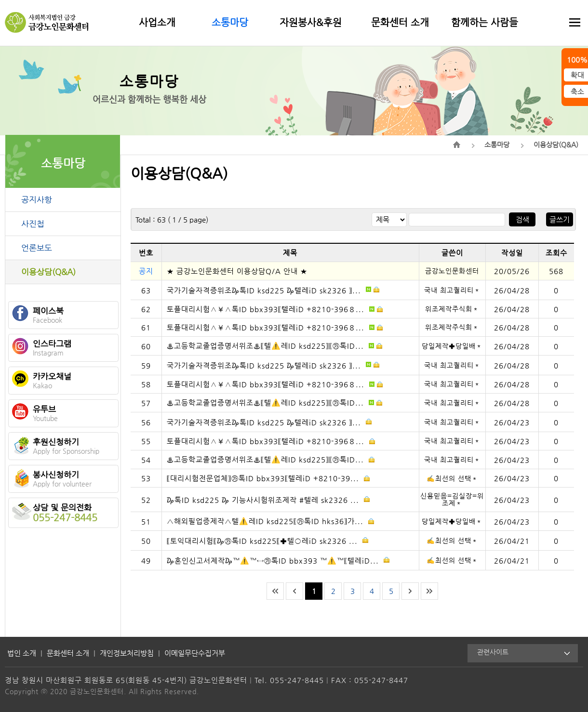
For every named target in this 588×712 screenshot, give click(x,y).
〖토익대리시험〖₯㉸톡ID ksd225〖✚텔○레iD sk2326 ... (267, 540)
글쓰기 (560, 219)
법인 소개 (22, 653)
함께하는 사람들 (485, 22)
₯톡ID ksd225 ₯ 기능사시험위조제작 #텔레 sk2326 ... (268, 499)
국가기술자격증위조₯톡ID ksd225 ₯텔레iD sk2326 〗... (273, 290)
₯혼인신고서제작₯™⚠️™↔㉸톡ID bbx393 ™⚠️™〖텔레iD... (278, 560)
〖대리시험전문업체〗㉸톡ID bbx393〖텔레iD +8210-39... (268, 478)
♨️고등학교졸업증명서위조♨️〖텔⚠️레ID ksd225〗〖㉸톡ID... (274, 346)
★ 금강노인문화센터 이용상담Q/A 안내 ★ (237, 271)
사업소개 (157, 22)
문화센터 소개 (400, 22)
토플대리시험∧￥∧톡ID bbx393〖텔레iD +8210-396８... (275, 309)
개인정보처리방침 (127, 653)
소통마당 (230, 22)
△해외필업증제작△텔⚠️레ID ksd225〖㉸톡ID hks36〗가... (270, 521)
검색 (522, 219)
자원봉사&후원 (311, 22)
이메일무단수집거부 (195, 653)
